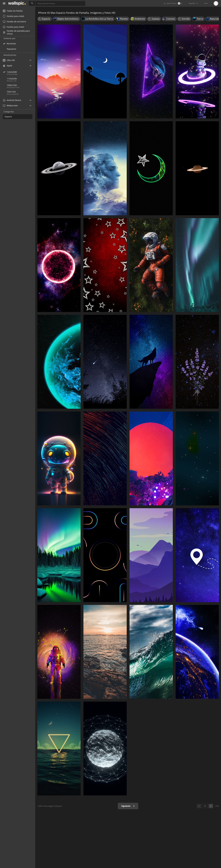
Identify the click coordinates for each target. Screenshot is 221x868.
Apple (8, 66)
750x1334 (11, 92)
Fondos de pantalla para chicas (16, 32)
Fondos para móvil (13, 16)
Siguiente (128, 806)
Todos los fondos (13, 11)
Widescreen (10, 106)
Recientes (11, 44)
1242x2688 (21, 72)
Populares (11, 49)
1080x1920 (12, 85)
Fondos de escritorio (14, 22)
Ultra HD (9, 60)
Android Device (12, 100)
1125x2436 (12, 79)
